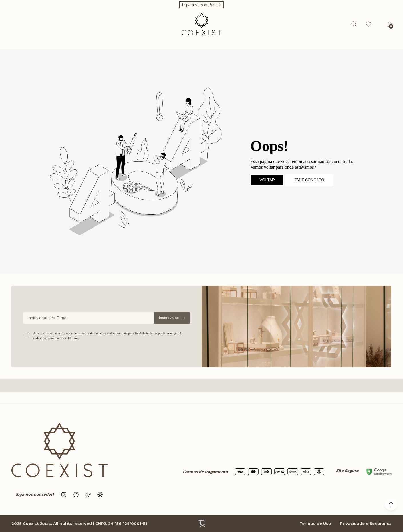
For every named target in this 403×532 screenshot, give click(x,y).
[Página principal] (202, 24)
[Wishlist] (369, 24)
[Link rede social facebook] (76, 495)
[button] (391, 504)
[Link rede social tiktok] (88, 495)
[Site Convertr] (202, 524)
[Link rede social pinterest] (100, 495)
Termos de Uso (315, 523)
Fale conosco (309, 180)
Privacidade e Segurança (366, 523)
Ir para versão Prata (200, 5)
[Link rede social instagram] (64, 495)
